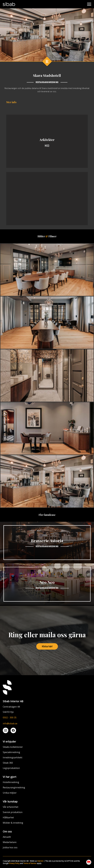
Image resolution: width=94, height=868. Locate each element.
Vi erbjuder (9, 742)
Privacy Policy (14, 863)
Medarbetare (10, 842)
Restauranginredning (14, 787)
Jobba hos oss (10, 847)
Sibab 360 (8, 763)
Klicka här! (47, 646)
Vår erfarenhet (11, 807)
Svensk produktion (13, 812)
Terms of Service (30, 863)
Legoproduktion (11, 768)
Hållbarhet (8, 817)
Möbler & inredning (13, 823)
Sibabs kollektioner (13, 747)
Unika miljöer (10, 793)
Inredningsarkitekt (13, 757)
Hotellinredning (11, 782)
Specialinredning (11, 752)
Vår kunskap (10, 801)
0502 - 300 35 (10, 718)
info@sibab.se (10, 723)
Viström (40, 861)
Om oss (7, 831)
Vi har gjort (10, 777)
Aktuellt (7, 837)
